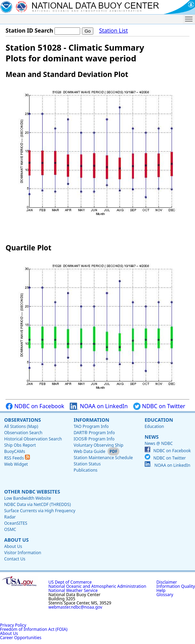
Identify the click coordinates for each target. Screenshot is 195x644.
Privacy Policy (13, 625)
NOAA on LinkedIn (99, 406)
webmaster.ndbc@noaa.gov (75, 607)
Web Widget (16, 464)
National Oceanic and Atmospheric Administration (97, 586)
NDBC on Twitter (159, 406)
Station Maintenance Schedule (103, 458)
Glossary (165, 595)
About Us (16, 540)
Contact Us (15, 559)
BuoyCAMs (15, 451)
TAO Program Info (91, 426)
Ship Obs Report (20, 445)
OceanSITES (16, 523)
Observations (23, 420)
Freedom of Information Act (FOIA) (34, 629)
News (152, 437)
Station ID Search (29, 31)
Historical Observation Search (33, 439)
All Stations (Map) (21, 426)
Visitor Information (23, 553)
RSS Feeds (17, 458)
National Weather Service (73, 590)
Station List (113, 31)
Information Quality (176, 586)
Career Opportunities (21, 638)
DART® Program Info (94, 433)
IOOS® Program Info (94, 439)
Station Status (87, 464)
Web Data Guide (89, 451)
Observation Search (23, 433)
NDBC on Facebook (35, 406)
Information (91, 420)
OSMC (10, 529)
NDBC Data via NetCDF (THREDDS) (37, 504)
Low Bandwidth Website (28, 498)
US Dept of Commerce (70, 582)
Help (161, 590)
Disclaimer (167, 582)
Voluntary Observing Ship (98, 445)
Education (159, 420)
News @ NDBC (159, 443)
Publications (86, 470)
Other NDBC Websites (32, 492)
